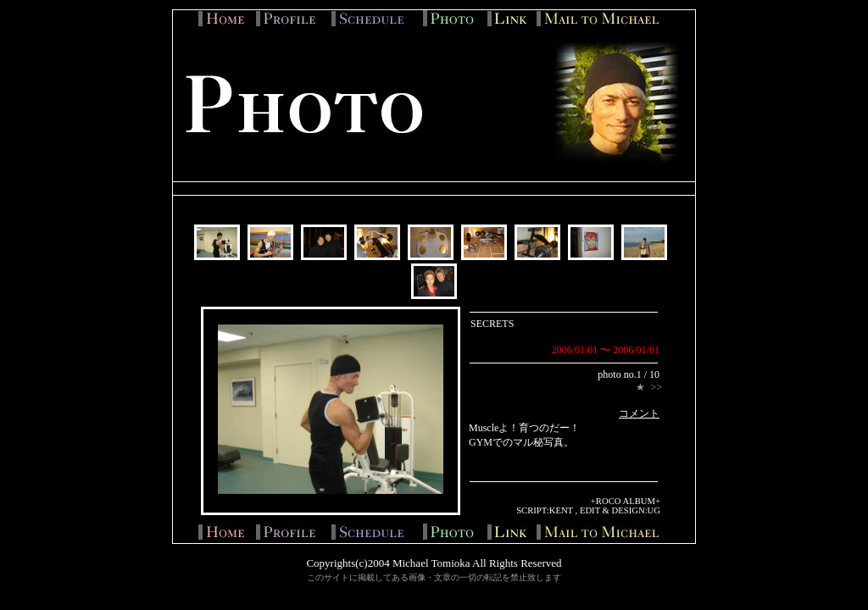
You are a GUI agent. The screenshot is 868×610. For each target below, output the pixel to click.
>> (656, 387)
